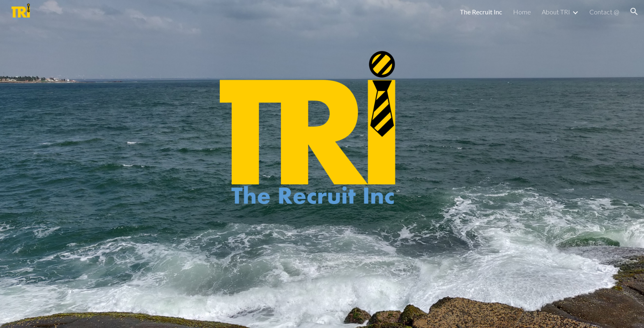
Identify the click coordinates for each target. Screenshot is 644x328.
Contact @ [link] (604, 12)
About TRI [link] (556, 12)
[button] (634, 12)
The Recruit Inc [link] (481, 12)
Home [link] (522, 12)
